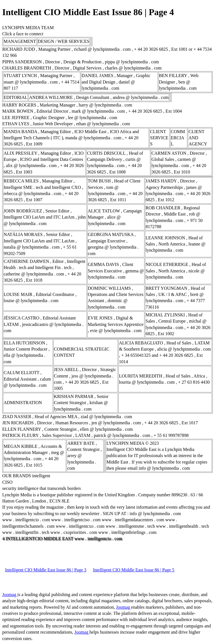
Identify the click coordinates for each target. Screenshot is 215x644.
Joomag (10, 595)
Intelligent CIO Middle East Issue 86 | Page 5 (134, 570)
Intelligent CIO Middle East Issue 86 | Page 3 (46, 570)
